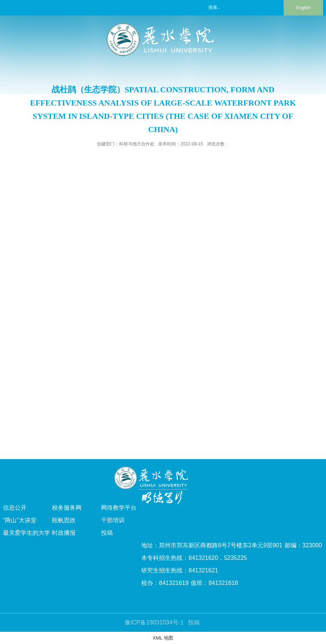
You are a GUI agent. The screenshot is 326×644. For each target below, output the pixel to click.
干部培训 (113, 520)
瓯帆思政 (64, 520)
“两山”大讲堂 (20, 520)
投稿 (107, 533)
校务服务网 (67, 508)
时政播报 (64, 533)
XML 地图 (163, 638)
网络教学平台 (119, 508)
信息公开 (15, 508)
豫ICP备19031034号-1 (154, 622)
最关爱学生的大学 (27, 533)
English (303, 8)
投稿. (195, 622)
